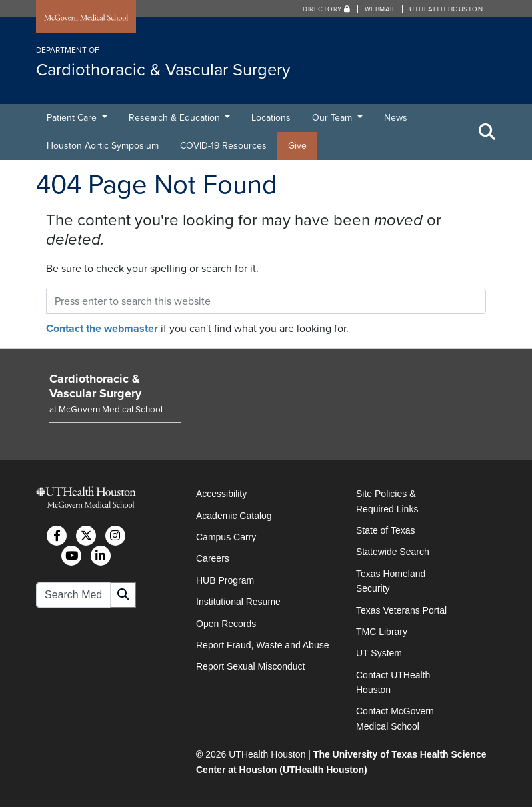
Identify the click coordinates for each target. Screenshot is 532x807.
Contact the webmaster (102, 329)
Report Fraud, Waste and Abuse (262, 645)
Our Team (333, 118)
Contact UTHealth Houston (393, 682)
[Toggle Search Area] (487, 132)
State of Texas (385, 530)
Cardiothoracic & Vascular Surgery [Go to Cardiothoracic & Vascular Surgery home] (95, 386)
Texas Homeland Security (391, 581)
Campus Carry (226, 537)
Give (297, 146)
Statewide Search (393, 552)
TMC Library (382, 632)
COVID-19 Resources (223, 146)
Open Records (226, 624)
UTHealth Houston (446, 9)
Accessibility (221, 494)
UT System (379, 653)
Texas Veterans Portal (401, 610)
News (396, 118)
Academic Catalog (234, 516)
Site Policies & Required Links (387, 501)
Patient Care (73, 118)
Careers (213, 558)
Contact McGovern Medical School (395, 718)
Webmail (380, 9)
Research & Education (176, 118)
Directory (327, 9)
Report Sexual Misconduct (250, 666)
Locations (271, 118)
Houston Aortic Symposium (103, 146)
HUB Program (225, 580)
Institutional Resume (238, 602)
